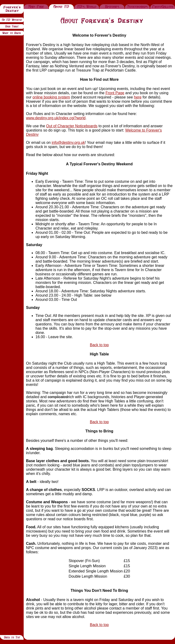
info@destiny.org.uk (68, 143)
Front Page (115, 93)
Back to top (99, 345)
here (138, 97)
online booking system (51, 97)
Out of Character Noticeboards (72, 126)
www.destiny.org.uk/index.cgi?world (56, 118)
